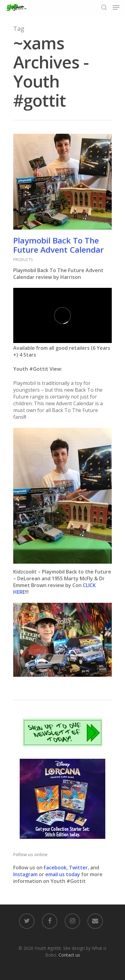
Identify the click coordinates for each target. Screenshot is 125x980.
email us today (63, 874)
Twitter (78, 868)
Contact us (69, 955)
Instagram (26, 874)
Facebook (55, 868)
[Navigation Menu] (116, 7)
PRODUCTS (23, 260)
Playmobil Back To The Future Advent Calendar (58, 245)
